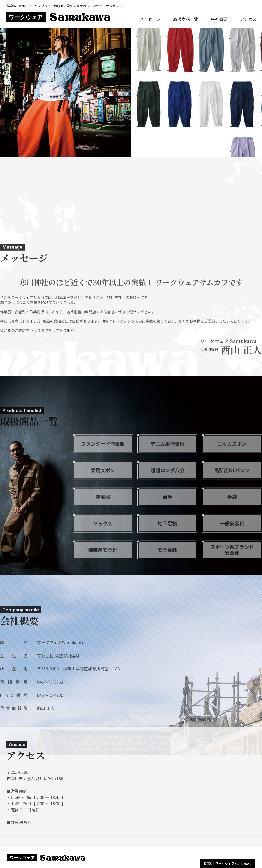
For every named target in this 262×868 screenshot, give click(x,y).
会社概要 (219, 19)
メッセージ (150, 19)
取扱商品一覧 (186, 19)
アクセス (248, 19)
